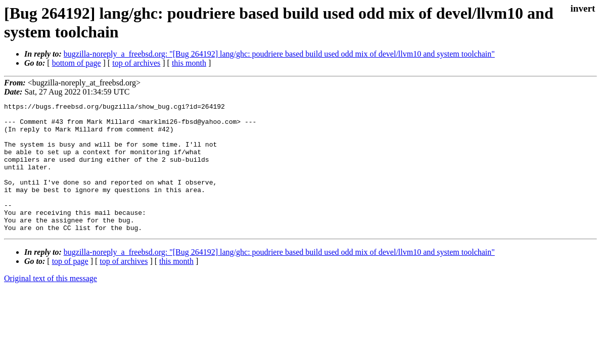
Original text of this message (51, 304)
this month (189, 63)
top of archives (136, 63)
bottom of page (77, 63)
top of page (70, 287)
